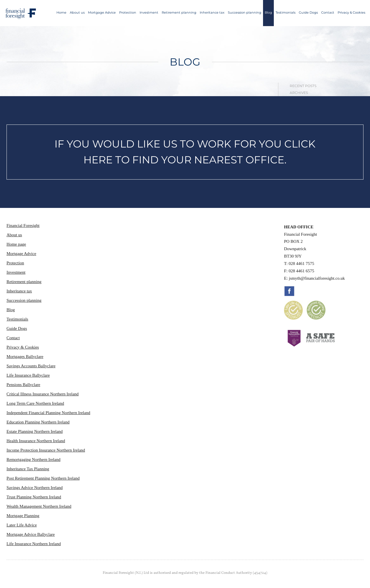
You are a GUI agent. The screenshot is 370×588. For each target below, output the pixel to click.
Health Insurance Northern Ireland (36, 441)
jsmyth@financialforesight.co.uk (317, 278)
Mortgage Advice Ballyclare (31, 534)
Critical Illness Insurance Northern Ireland (43, 394)
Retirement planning (179, 12)
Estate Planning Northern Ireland (35, 431)
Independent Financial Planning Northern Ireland (48, 413)
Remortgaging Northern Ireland (33, 460)
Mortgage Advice (102, 12)
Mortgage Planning (23, 516)
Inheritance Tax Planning (28, 469)
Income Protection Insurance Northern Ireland (46, 450)
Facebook (289, 291)
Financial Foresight (23, 225)
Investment (149, 12)
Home (61, 12)
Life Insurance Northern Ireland (34, 544)
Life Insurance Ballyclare (28, 375)
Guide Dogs (308, 12)
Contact (328, 12)
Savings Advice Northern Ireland (35, 488)
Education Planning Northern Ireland (38, 422)
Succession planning (245, 12)
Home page (16, 244)
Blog (268, 12)
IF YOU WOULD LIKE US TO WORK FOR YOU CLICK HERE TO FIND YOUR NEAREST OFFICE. (185, 152)
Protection (128, 12)
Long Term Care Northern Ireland (35, 403)
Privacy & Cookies (351, 12)
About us (77, 12)
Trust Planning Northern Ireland (34, 497)
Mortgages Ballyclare (25, 357)
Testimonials (285, 12)
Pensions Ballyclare (23, 385)
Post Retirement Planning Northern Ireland (43, 478)
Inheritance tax (212, 12)
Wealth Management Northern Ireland (39, 506)
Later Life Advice (22, 525)
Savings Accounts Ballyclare (31, 366)
